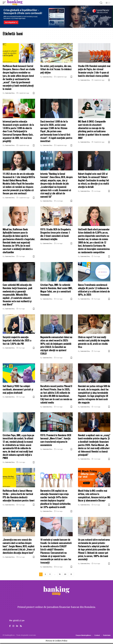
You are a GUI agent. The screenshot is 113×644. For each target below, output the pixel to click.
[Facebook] (10, 627)
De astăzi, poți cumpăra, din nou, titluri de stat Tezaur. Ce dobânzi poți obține (56, 69)
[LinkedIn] (17, 627)
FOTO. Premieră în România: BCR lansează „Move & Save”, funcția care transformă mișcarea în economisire (56, 440)
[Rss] (21, 627)
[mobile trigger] (5, 3)
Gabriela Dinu (10, 93)
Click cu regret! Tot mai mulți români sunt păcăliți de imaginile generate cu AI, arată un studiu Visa (94, 342)
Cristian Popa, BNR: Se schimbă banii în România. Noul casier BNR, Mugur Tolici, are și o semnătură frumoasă (56, 290)
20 (65, 575)
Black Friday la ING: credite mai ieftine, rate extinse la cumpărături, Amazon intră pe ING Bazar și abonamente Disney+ (94, 495)
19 (60, 575)
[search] (101, 3)
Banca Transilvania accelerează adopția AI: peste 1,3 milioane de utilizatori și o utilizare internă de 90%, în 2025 (94, 290)
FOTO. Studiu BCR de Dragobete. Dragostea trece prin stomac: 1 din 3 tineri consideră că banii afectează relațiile (56, 234)
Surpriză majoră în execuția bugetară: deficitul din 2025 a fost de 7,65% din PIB (17, 340)
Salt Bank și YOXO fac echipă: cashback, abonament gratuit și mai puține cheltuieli (18, 389)
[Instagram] (14, 627)
